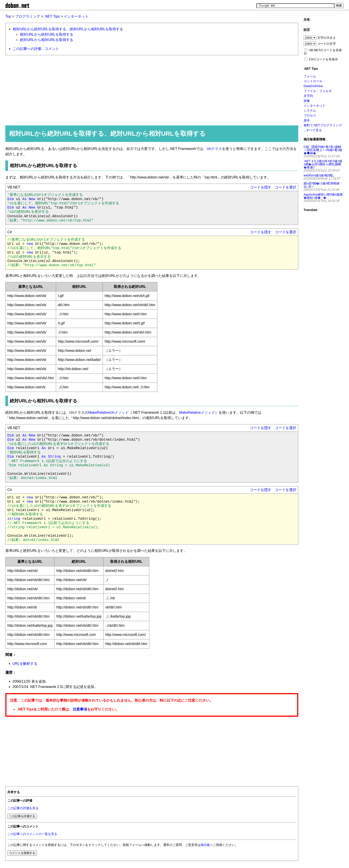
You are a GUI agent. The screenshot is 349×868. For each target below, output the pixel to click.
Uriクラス (214, 149)
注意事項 (80, 709)
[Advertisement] (139, 90)
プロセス (310, 115)
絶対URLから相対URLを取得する (47, 40)
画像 (307, 101)
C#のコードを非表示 (323, 59)
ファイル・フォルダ (318, 91)
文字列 (308, 96)
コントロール (313, 81)
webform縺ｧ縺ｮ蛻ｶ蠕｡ (319, 175)
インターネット (76, 16)
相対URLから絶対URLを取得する (47, 34)
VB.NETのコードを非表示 (323, 52)
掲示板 (205, 845)
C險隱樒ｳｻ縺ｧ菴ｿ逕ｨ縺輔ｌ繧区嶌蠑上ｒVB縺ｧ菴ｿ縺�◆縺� (323, 150)
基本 (307, 120)
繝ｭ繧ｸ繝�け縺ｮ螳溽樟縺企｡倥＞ (322, 185)
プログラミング (28, 16)
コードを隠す (261, 187)
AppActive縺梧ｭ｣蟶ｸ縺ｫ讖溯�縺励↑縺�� (323, 196)
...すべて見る (313, 130)
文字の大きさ (327, 38)
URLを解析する (25, 664)
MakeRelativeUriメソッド (108, 413)
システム (310, 111)
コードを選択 (286, 187)
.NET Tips (52, 16)
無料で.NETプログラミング (323, 125)
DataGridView (313, 86)
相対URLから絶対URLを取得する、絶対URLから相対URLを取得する (68, 29)
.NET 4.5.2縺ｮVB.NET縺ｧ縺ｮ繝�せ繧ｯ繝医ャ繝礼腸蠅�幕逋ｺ (323, 164)
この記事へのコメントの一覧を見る (32, 834)
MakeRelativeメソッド (197, 413)
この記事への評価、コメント (36, 49)
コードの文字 (327, 44)
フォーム (310, 76)
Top (8, 16)
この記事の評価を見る (23, 808)
